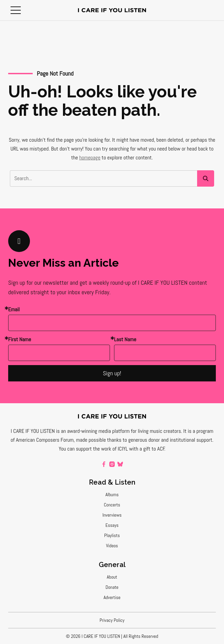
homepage (90, 158)
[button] (16, 10)
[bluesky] (120, 464)
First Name (20, 339)
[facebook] (104, 464)
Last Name (125, 339)
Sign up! (112, 373)
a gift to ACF (152, 449)
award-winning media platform (98, 431)
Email (14, 309)
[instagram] (112, 464)
